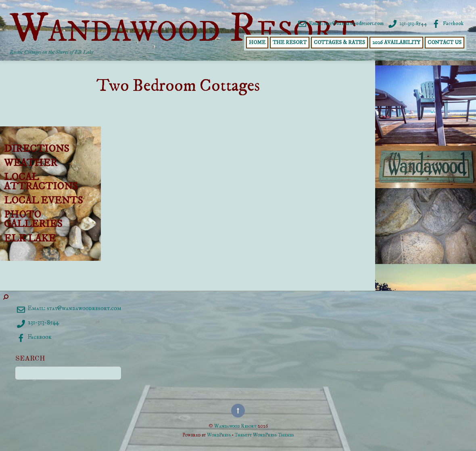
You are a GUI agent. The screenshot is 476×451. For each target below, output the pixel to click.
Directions (37, 149)
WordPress (219, 435)
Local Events (43, 201)
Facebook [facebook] (447, 23)
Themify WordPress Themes (264, 435)
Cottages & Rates (339, 42)
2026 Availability (396, 42)
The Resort (290, 42)
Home (257, 42)
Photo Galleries (33, 219)
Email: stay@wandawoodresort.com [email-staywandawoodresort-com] (340, 23)
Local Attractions (41, 182)
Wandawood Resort (235, 426)
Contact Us (445, 42)
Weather (31, 163)
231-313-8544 (407, 23)
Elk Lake (30, 239)
